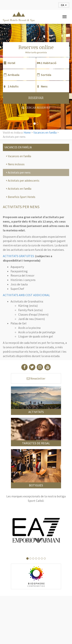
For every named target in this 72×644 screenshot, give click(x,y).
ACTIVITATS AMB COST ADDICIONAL (26, 295)
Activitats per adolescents (23, 181)
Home (27, 133)
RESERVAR (36, 98)
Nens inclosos (16, 164)
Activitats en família (19, 189)
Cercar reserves (36, 108)
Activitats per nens (19, 172)
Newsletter (36, 378)
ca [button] (64, 5)
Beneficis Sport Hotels (21, 197)
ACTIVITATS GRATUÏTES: (19, 256)
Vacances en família (45, 133)
